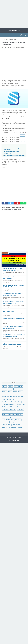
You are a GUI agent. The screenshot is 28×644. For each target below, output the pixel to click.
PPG (15, 402)
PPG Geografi (5, 409)
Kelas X (10, 392)
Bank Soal (4, 386)
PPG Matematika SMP (13, 412)
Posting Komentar (20, 47)
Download (10, 386)
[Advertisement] (14, 14)
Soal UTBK (4, 427)
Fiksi (15, 386)
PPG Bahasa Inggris (20, 404)
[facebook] (5, 203)
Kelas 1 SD (20, 386)
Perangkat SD (18, 420)
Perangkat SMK (14, 422)
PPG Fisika (19, 407)
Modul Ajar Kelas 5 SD (18, 397)
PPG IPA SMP (13, 409)
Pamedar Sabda (10, 420)
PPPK (3, 420)
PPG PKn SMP (11, 414)
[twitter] (11, 203)
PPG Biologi (5, 407)
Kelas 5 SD (23, 389)
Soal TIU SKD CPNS (6, 425)
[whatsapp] (23, 203)
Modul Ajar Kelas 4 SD (7, 397)
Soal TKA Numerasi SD (17, 425)
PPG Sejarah (10, 417)
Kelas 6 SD (4, 392)
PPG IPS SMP (20, 409)
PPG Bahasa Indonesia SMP (8, 404)
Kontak (19, 438)
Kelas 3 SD (11, 389)
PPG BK (19, 402)
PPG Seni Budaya (18, 417)
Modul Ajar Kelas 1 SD (7, 394)
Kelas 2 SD (4, 389)
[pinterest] (17, 203)
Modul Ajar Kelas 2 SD (18, 394)
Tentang (14, 438)
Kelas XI (15, 392)
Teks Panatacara (12, 427)
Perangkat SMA (6, 422)
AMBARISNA (14, 30)
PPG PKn (4, 414)
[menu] (3, 35)
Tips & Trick (20, 427)
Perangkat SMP (22, 422)
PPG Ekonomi (12, 407)
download (22, 134)
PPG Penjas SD (19, 414)
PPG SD (4, 417)
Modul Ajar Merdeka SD (7, 402)
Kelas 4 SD (17, 389)
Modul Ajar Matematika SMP (8, 399)
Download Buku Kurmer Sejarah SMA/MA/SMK (15, 155)
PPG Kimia (5, 412)
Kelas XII (20, 392)
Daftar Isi (9, 438)
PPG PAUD (22, 412)
